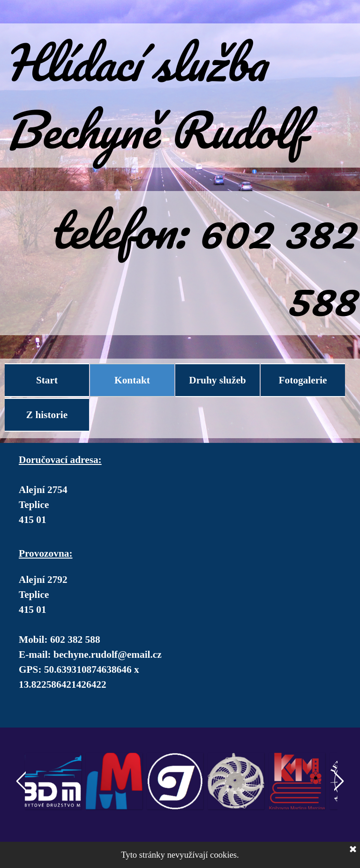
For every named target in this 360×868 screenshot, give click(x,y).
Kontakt (132, 380)
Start (47, 380)
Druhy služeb (217, 380)
